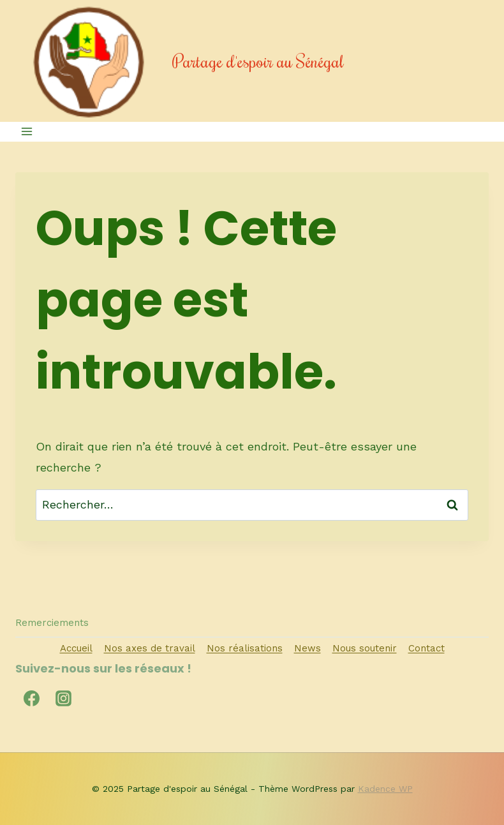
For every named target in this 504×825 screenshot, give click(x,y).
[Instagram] (63, 698)
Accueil (76, 648)
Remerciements (52, 623)
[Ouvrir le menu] (27, 132)
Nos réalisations (245, 648)
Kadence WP (385, 789)
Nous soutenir (365, 648)
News (308, 648)
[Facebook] (31, 698)
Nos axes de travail (150, 648)
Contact (426, 648)
